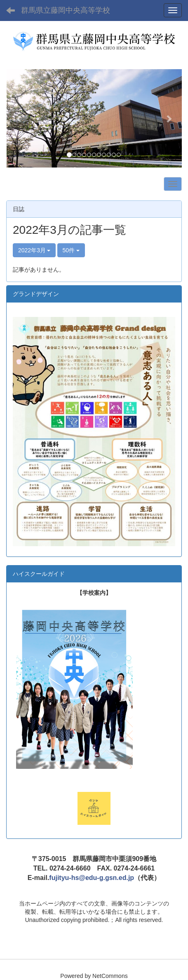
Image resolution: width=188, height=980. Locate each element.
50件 (71, 250)
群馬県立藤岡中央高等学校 (66, 10)
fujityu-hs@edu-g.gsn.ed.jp (92, 878)
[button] (19, 119)
